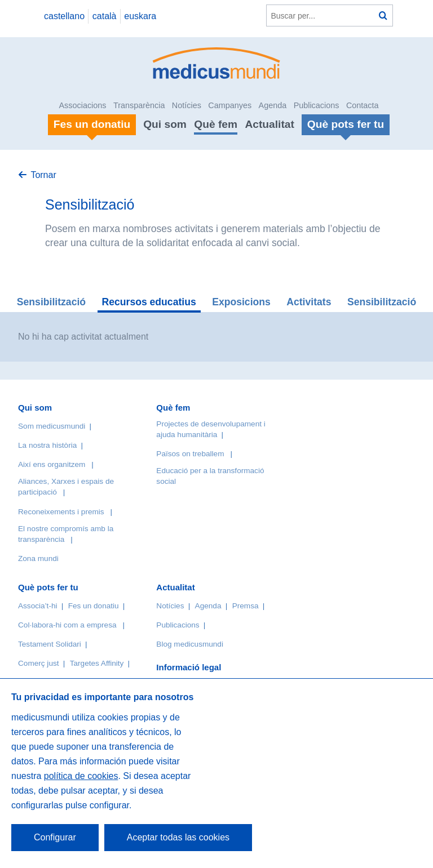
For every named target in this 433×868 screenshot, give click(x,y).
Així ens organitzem (52, 464)
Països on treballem (191, 454)
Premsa (246, 606)
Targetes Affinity (97, 663)
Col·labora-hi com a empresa (67, 625)
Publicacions (317, 105)
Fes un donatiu (94, 606)
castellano (64, 16)
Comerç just (39, 663)
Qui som (165, 124)
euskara (140, 16)
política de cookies (81, 776)
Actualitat (269, 124)
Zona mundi (38, 558)
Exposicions (241, 302)
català (105, 16)
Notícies (187, 105)
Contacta (363, 105)
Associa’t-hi (38, 606)
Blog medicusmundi (190, 644)
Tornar (43, 175)
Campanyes (230, 105)
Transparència (139, 105)
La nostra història (47, 445)
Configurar (55, 837)
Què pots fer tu (48, 587)
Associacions (83, 105)
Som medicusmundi (52, 426)
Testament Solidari (50, 644)
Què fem (216, 124)
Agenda (273, 105)
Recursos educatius (149, 302)
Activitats (309, 302)
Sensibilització (51, 302)
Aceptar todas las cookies (178, 837)
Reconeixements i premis (61, 512)
